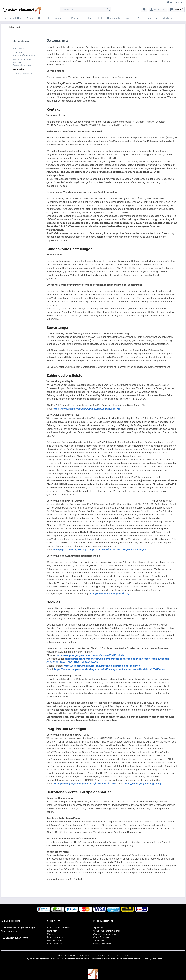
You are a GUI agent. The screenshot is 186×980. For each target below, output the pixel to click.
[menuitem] (86, 9)
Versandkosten (101, 955)
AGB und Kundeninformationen (24, 54)
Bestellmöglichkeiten (56, 937)
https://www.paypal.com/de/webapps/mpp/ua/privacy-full (86, 409)
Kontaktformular (54, 944)
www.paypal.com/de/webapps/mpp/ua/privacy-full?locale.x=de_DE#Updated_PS (99, 549)
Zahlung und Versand (24, 73)
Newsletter (52, 931)
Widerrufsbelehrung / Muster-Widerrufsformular (24, 62)
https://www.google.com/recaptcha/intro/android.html (85, 783)
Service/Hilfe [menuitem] (175, 2)
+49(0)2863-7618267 (15, 938)
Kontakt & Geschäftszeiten (59, 928)
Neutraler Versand (55, 940)
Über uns (51, 934)
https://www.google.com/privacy (143, 783)
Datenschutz (19, 69)
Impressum (19, 48)
